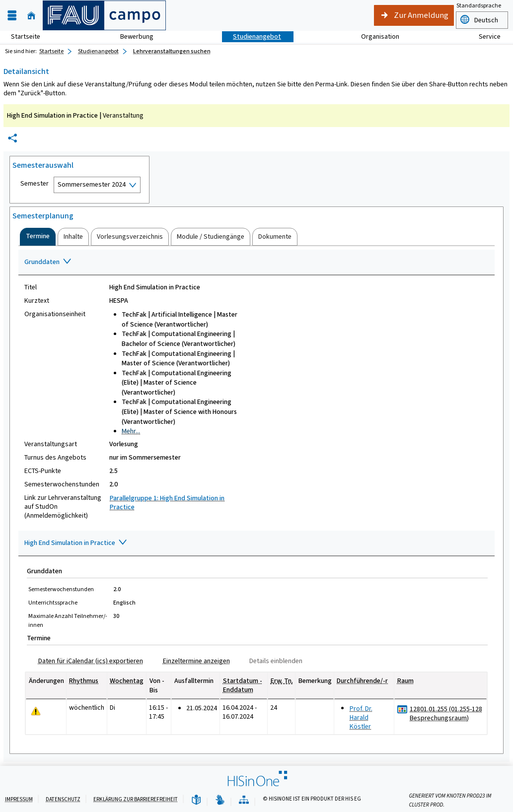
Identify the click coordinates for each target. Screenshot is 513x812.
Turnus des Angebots (55, 458)
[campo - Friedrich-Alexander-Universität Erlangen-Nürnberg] (104, 15)
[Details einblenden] (272, 661)
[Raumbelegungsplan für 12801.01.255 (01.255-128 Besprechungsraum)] (403, 710)
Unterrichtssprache (53, 603)
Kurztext (37, 301)
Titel (31, 287)
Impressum (19, 799)
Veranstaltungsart (51, 444)
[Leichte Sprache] (196, 800)
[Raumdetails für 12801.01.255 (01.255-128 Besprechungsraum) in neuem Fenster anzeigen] (446, 714)
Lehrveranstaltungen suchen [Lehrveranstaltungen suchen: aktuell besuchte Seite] (172, 51)
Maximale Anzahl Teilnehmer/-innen (68, 620)
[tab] (38, 237)
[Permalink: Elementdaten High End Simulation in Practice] (12, 138)
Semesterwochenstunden (62, 484)
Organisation (375, 36)
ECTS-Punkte (43, 471)
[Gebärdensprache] (220, 800)
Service (484, 36)
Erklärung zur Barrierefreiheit (136, 799)
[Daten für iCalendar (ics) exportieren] (87, 661)
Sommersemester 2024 (92, 184)
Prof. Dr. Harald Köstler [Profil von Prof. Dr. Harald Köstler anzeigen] (361, 717)
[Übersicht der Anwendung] (244, 800)
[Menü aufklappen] (12, 16)
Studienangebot (252, 36)
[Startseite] (31, 16)
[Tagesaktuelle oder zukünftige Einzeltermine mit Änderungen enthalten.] (36, 711)
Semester (35, 184)
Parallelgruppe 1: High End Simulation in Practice (167, 503)
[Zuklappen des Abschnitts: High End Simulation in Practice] (256, 543)
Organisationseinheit (55, 314)
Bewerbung (131, 36)
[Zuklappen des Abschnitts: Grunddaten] (256, 263)
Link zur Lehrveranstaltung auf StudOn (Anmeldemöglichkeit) (63, 507)
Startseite (26, 36)
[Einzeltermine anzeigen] (192, 661)
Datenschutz (63, 799)
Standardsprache (479, 5)
